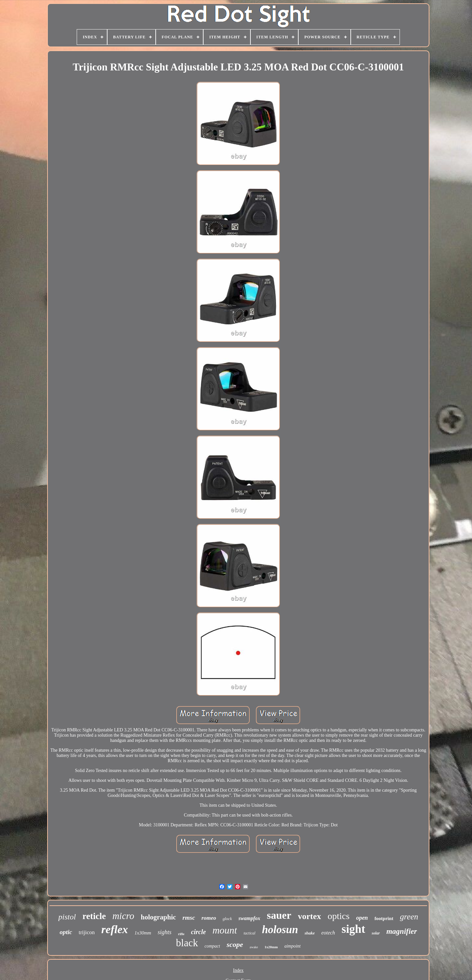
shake (310, 933)
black (187, 943)
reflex (115, 929)
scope (235, 944)
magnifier (402, 931)
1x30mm (143, 933)
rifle (181, 934)
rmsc (189, 918)
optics (338, 916)
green (409, 917)
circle (199, 932)
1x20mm (271, 947)
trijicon (87, 932)
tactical (249, 933)
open (362, 918)
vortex (310, 916)
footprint (384, 918)
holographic (158, 917)
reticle (94, 916)
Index (238, 970)
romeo (209, 918)
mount (225, 930)
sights (165, 932)
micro (123, 916)
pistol (67, 917)
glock (227, 919)
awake (254, 947)
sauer (279, 915)
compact (212, 946)
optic (66, 932)
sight (353, 929)
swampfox (249, 918)
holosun (280, 930)
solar (376, 933)
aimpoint (292, 946)
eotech (328, 933)
